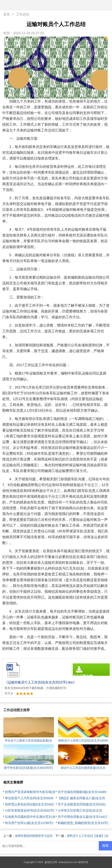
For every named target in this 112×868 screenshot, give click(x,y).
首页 (7, 14)
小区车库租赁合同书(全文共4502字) (30, 810)
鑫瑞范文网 (51, 862)
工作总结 (23, 14)
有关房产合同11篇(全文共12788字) (29, 823)
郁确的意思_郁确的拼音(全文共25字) (83, 823)
